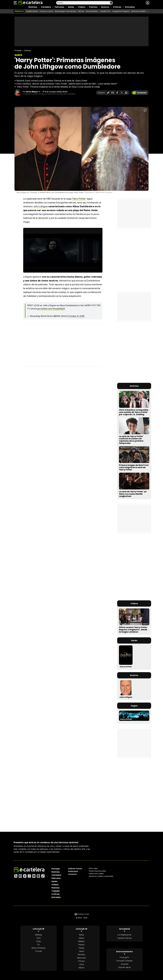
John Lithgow (41, 206)
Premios (93, 7)
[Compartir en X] (122, 93)
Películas (59, 7)
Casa (81, 964)
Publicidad (73, 871)
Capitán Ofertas (125, 938)
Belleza (81, 941)
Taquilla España (32, 11)
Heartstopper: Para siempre (66, 11)
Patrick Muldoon (92, 11)
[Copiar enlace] (108, 93)
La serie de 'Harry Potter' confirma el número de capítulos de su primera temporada (131, 440)
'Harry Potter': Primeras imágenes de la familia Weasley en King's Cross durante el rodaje (58, 87)
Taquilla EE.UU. (105, 11)
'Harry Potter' (79, 199)
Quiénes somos (75, 868)
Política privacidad (97, 871)
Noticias (33, 7)
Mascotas (81, 958)
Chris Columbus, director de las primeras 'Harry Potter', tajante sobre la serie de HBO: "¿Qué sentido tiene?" (67, 84)
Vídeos (82, 7)
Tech (38, 938)
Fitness (81, 961)
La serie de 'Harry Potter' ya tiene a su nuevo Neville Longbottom (133, 494)
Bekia (81, 935)
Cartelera (46, 7)
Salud (81, 951)
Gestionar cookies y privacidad (101, 876)
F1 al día (38, 951)
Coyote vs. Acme (46, 11)
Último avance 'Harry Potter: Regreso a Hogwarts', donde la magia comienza (133, 630)
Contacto (72, 874)
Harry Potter (126, 667)
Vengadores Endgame (121, 11)
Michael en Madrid (139, 11)
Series (71, 7)
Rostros (105, 7)
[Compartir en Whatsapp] (126, 93)
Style (38, 941)
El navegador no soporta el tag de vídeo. (63, 250)
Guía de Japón (125, 967)
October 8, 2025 (76, 316)
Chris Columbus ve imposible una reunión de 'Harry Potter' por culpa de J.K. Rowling (134, 412)
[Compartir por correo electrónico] (113, 93)
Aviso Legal (93, 868)
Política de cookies (96, 873)
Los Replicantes (124, 935)
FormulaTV (124, 957)
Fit (38, 944)
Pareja (81, 948)
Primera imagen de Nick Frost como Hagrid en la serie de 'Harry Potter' (134, 467)
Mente (81, 967)
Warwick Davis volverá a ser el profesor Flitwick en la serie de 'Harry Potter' (52, 81)
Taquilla (56, 891)
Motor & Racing (38, 948)
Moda (81, 938)
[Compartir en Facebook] (117, 93)
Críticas (117, 7)
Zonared (124, 964)
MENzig (38, 935)
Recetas (81, 954)
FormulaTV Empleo (124, 961)
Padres (81, 944)
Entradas (130, 7)
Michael (81, 11)
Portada (18, 50)
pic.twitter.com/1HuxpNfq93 (51, 309)
